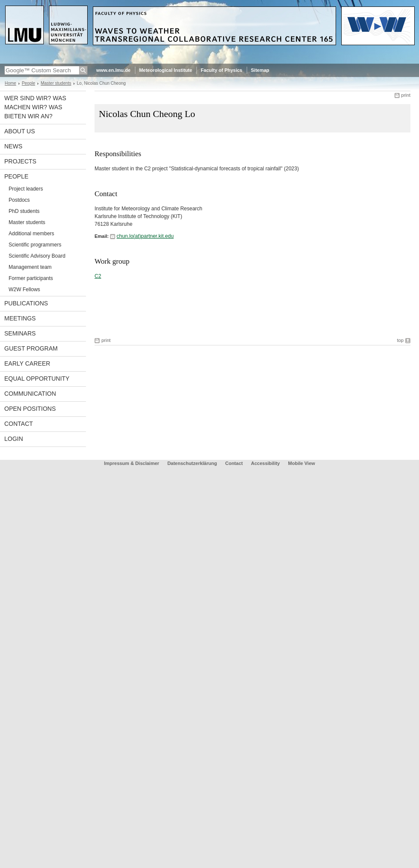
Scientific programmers (35, 245)
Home (11, 83)
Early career (27, 363)
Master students (56, 83)
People (29, 83)
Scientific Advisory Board (37, 256)
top (400, 340)
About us (20, 131)
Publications (26, 303)
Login (14, 439)
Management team (30, 267)
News (13, 146)
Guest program (31, 348)
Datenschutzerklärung (192, 463)
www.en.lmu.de (113, 70)
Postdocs (19, 200)
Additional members (31, 234)
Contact (19, 424)
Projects (20, 161)
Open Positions (30, 409)
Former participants (31, 278)
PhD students (24, 211)
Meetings (20, 318)
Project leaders (26, 189)
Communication (30, 394)
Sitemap (260, 70)
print (406, 95)
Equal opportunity (37, 379)
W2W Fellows (24, 289)
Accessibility (266, 463)
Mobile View (301, 463)
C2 (98, 276)
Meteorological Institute (166, 70)
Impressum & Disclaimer (132, 463)
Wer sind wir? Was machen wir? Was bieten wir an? (35, 107)
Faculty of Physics (222, 70)
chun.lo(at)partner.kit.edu (145, 236)
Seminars (20, 333)
